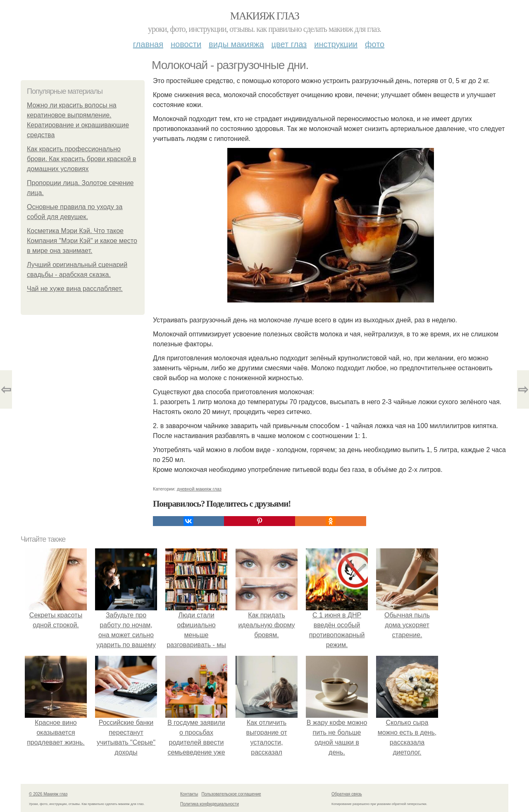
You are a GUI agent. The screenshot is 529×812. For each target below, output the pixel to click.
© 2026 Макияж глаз (48, 794)
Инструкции (336, 44)
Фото (375, 44)
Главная (148, 44)
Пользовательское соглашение (231, 794)
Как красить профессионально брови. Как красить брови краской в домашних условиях (81, 159)
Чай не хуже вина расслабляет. (75, 289)
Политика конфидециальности (210, 804)
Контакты (189, 794)
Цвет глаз (289, 44)
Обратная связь (347, 794)
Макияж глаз (265, 16)
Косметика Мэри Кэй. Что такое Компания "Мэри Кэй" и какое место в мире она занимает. (82, 241)
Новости (186, 44)
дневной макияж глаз (199, 489)
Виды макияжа (236, 44)
